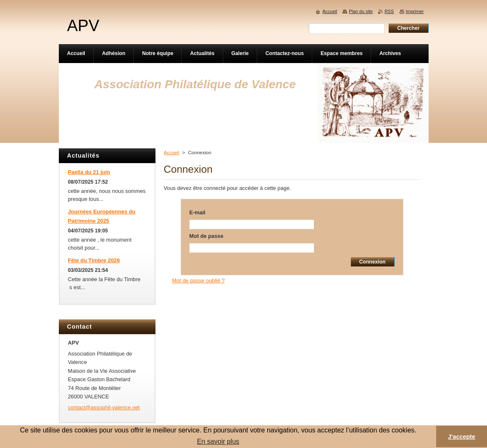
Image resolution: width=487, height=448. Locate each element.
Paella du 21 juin (89, 172)
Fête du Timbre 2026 (94, 260)
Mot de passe (207, 236)
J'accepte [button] (462, 437)
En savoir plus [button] (218, 441)
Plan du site (361, 11)
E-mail (197, 212)
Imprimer (415, 11)
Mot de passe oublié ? (199, 281)
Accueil (172, 153)
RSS (389, 11)
